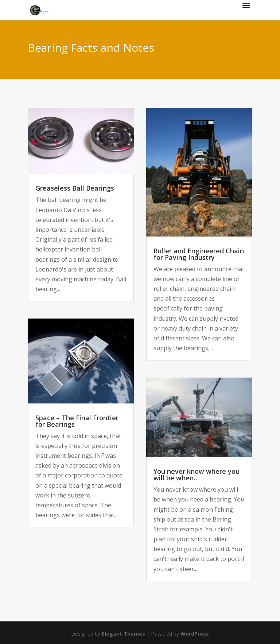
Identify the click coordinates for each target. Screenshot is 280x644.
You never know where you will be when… (197, 475)
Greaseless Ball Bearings (75, 188)
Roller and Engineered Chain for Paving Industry (199, 254)
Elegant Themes (123, 634)
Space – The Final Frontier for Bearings (77, 421)
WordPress (195, 634)
